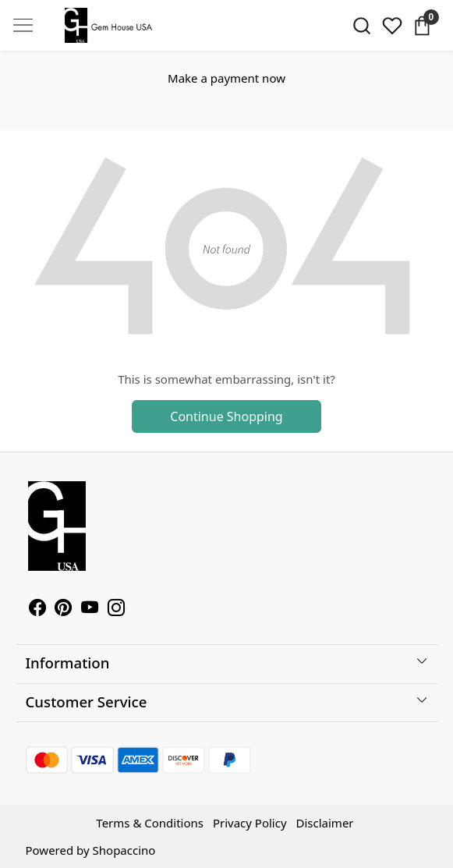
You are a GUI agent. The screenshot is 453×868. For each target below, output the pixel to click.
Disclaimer (325, 823)
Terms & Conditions (150, 823)
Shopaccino (124, 850)
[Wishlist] (392, 26)
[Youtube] (90, 609)
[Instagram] (116, 609)
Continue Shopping (226, 416)
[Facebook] (37, 609)
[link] (361, 26)
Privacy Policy (250, 823)
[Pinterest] (63, 609)
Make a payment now (226, 78)
